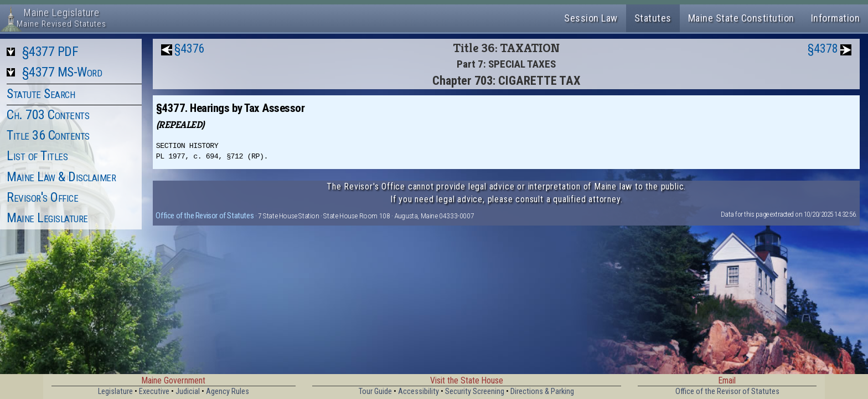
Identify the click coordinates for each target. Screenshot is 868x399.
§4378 (823, 48)
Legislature (115, 392)
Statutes (653, 18)
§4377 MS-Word (62, 72)
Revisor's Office (42, 197)
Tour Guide (375, 392)
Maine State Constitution (741, 18)
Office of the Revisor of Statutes (205, 216)
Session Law (591, 18)
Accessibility (418, 392)
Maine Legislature (47, 218)
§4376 (190, 48)
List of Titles (37, 156)
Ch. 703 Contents (48, 115)
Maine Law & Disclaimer (61, 177)
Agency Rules (228, 392)
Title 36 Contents (48, 135)
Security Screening (475, 392)
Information (836, 18)
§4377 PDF (50, 52)
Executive (154, 392)
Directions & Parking (542, 392)
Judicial (188, 392)
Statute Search (41, 94)
